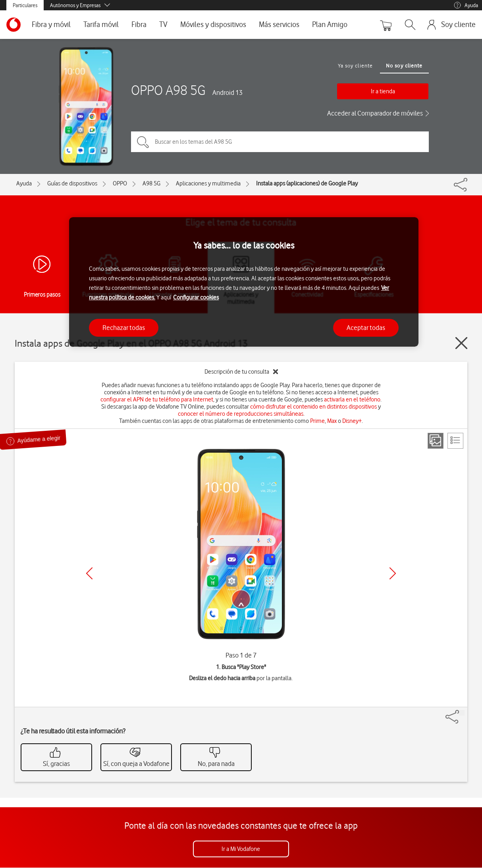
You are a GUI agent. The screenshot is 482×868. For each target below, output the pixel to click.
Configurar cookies (196, 297)
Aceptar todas (366, 328)
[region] (244, 282)
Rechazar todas (124, 328)
